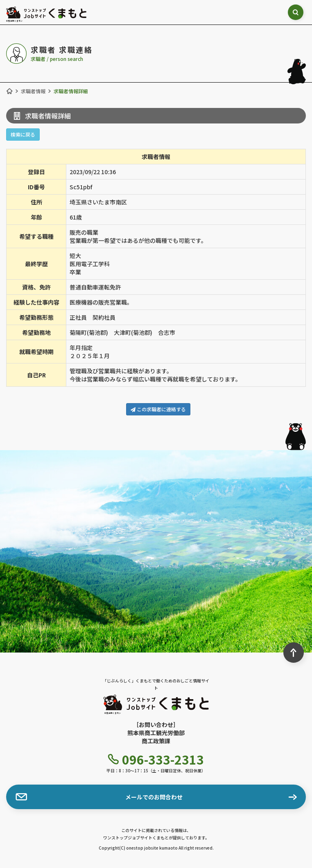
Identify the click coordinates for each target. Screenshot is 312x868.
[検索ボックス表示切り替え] (296, 12)
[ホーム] (9, 91)
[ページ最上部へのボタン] (294, 653)
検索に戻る (23, 134)
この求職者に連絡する (158, 409)
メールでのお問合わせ (99, 797)
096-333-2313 (156, 759)
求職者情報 (33, 91)
